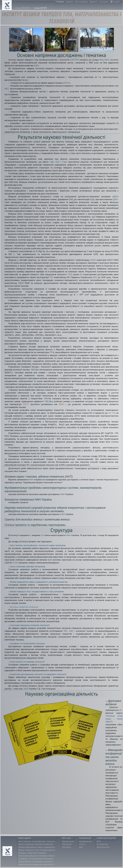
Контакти (104, 2)
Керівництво (68, 841)
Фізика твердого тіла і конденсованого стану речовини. (37, 592)
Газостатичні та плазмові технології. (27, 662)
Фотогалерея (81, 2)
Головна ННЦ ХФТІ (23, 8)
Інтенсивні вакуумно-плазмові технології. (30, 625)
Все (81, 847)
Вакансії (94, 2)
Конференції (85, 841)
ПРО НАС (66, 838)
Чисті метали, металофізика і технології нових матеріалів (38, 841)
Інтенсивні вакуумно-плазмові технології (38, 856)
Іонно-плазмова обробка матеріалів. (28, 567)
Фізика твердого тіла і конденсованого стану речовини (38, 850)
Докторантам (103, 847)
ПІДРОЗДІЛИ (24, 838)
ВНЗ (99, 841)
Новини (69, 2)
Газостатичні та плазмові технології (35, 862)
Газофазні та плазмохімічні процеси (36, 859)
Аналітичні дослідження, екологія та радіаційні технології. (38, 674)
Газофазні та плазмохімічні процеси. (28, 644)
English (115, 2)
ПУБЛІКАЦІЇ (85, 838)
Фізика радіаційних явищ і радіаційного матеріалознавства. (39, 582)
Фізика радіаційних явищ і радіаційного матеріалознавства (38, 847)
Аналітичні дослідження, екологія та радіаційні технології (38, 865)
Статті (82, 844)
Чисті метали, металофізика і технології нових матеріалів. (38, 546)
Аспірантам (102, 844)
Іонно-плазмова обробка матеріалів (36, 844)
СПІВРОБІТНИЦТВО (106, 838)
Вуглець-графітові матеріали (32, 853)
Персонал (67, 844)
